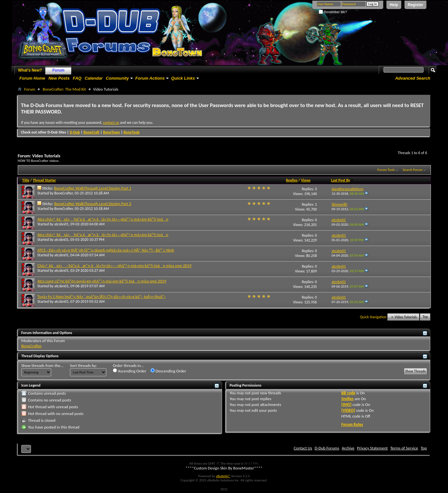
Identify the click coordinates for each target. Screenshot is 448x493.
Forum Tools (386, 170)
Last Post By (342, 180)
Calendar (94, 78)
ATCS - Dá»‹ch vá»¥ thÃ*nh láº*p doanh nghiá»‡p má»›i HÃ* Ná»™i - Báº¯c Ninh (106, 250)
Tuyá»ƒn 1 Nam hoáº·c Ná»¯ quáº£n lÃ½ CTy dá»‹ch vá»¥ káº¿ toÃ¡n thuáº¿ (102, 296)
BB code (348, 393)
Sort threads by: (83, 365)
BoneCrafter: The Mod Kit (64, 89)
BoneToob (131, 132)
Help (394, 5)
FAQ (77, 78)
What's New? (30, 70)
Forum (58, 70)
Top (425, 317)
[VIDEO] (348, 410)
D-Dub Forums (327, 448)
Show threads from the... (42, 365)
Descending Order (168, 371)
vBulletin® (223, 476)
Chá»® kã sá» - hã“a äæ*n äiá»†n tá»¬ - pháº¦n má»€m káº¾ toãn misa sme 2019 (114, 266)
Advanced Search (413, 78)
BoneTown (112, 132)
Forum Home (32, 78)
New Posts (59, 78)
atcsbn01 (62, 224)
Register (415, 5)
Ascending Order (130, 371)
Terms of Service (404, 448)
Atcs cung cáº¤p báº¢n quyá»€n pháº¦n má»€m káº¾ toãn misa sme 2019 (102, 281)
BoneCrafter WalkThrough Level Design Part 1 (93, 188)
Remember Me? (333, 12)
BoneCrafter (64, 193)
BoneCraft (92, 132)
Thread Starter (44, 180)
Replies (292, 180)
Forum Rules (352, 424)
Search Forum (413, 170)
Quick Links (183, 78)
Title (26, 180)
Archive (348, 448)
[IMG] (346, 404)
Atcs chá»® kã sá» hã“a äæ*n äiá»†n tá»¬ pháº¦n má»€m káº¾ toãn (103, 219)
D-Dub (75, 132)
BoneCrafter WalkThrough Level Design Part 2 (93, 204)
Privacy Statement (372, 448)
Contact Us (303, 448)
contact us (111, 123)
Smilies (347, 399)
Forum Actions (150, 78)
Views (306, 180)
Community (117, 78)
